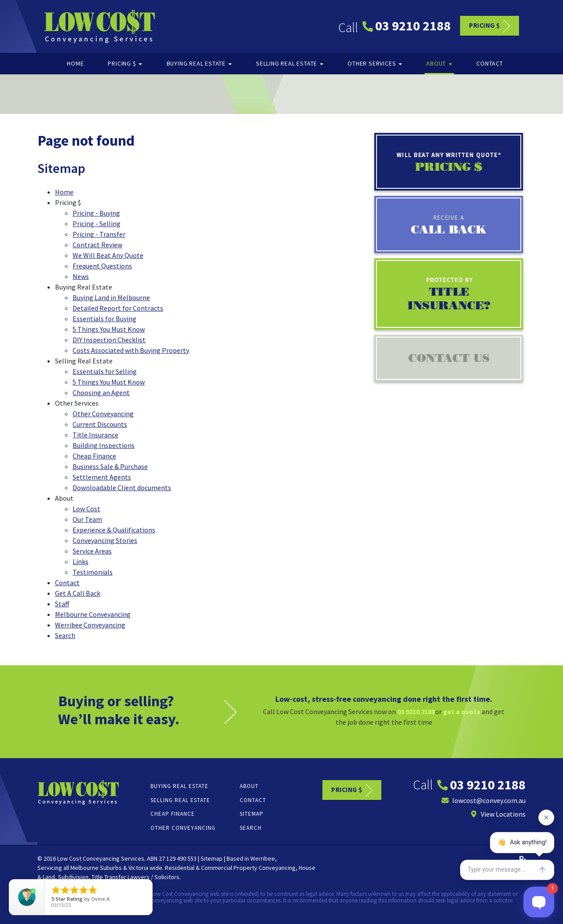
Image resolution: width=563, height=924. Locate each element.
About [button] (439, 63)
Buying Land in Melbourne (111, 297)
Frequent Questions (102, 266)
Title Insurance (95, 435)
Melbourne (84, 868)
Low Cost (86, 509)
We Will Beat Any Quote (108, 255)
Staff (62, 604)
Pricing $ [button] (125, 63)
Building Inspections (104, 445)
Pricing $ (484, 25)
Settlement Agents (102, 477)
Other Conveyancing (103, 414)
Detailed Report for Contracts (118, 308)
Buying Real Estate (179, 786)
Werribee (263, 858)
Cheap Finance (94, 456)
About (249, 786)
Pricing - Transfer (99, 234)
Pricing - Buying (96, 213)
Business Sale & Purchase (110, 466)
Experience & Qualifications (114, 530)
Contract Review (97, 245)
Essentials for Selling (105, 371)
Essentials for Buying (104, 319)
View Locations (498, 814)
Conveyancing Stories (105, 540)
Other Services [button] (375, 63)
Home (75, 63)
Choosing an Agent (101, 392)
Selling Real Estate (180, 800)
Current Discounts (100, 424)
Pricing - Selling (97, 224)
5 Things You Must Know (109, 329)
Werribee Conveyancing (90, 625)
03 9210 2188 (407, 26)
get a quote (462, 711)
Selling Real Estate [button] (290, 63)
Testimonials (93, 572)
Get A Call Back (78, 593)
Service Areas (92, 551)
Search (65, 635)
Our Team (87, 519)
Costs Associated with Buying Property (131, 350)
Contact (490, 63)
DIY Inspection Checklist (109, 340)
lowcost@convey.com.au (484, 800)
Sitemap (252, 814)
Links (80, 561)
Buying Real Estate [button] (199, 63)
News (81, 276)
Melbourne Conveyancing (93, 614)
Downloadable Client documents (122, 488)
